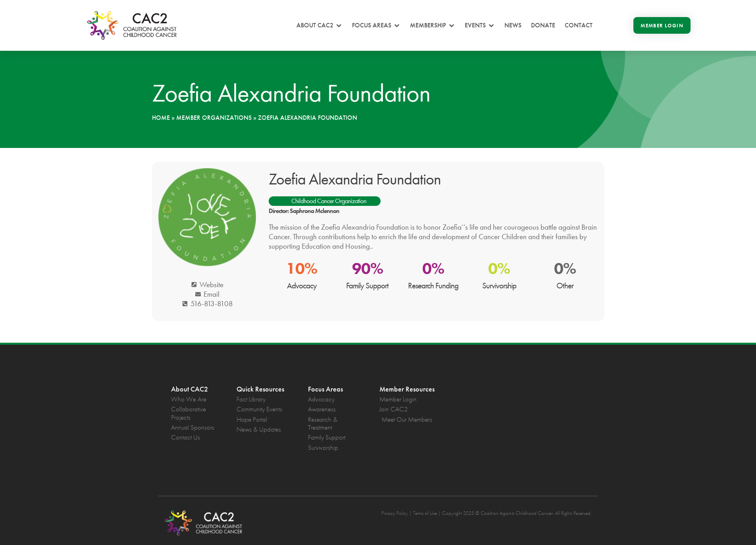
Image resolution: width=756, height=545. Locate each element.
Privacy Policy (395, 513)
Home (161, 118)
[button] (319, 25)
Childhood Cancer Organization (329, 201)
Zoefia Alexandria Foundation (355, 179)
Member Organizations (214, 118)
